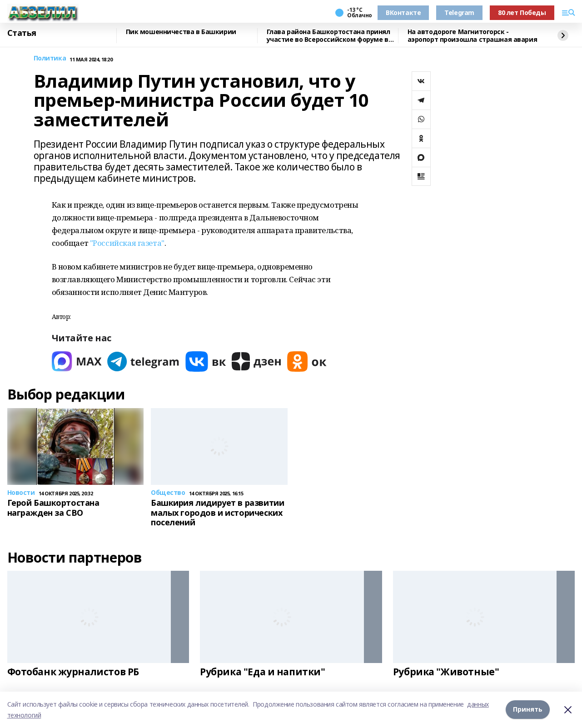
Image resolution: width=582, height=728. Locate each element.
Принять (528, 710)
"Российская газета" (127, 243)
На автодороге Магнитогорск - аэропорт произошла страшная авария (473, 36)
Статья (22, 33)
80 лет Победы (522, 12)
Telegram (459, 12)
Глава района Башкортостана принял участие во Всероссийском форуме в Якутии (328, 36)
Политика (50, 58)
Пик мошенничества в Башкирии (181, 32)
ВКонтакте (403, 12)
